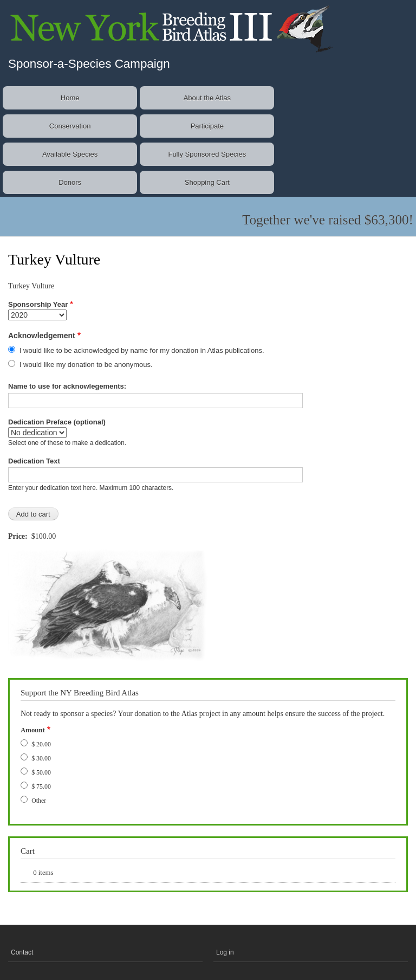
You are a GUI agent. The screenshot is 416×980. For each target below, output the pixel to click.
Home (70, 98)
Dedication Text (34, 461)
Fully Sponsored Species (207, 154)
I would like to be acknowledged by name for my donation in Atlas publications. (142, 350)
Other (39, 801)
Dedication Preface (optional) (57, 422)
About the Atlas (207, 98)
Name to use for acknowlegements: (67, 386)
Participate (207, 126)
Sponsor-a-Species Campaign (89, 64)
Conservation (70, 126)
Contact (22, 952)
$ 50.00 (41, 772)
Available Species (70, 154)
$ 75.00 (41, 786)
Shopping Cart (207, 182)
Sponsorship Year (38, 304)
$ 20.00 (41, 744)
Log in (225, 952)
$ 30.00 (41, 758)
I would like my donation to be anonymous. (86, 365)
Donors (70, 182)
